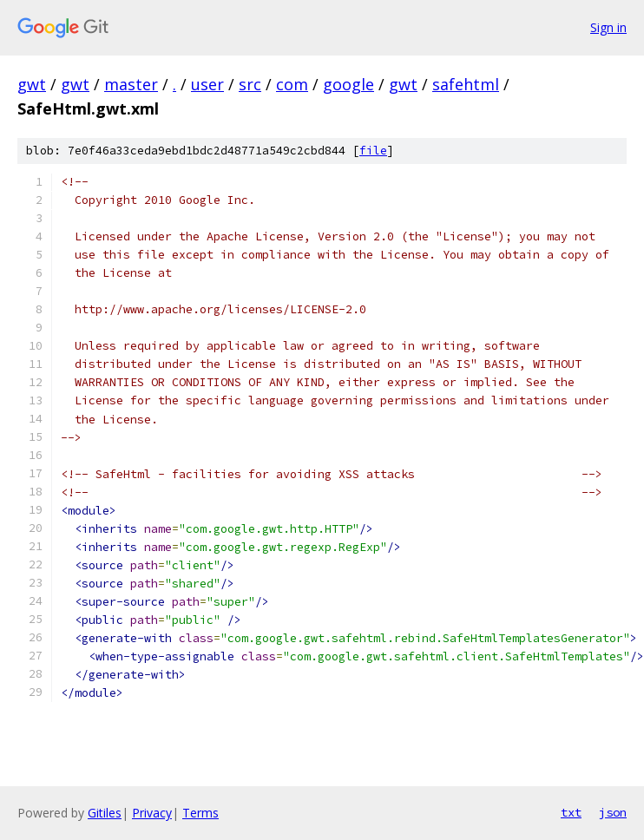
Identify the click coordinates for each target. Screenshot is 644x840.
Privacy (152, 813)
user (207, 84)
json (613, 812)
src (250, 84)
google (348, 84)
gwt (32, 84)
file (373, 151)
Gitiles (105, 813)
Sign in (608, 27)
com (292, 84)
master (131, 84)
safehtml (466, 84)
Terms (200, 813)
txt (571, 812)
